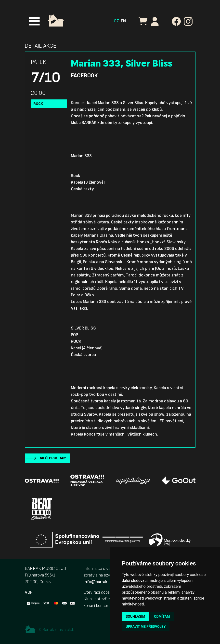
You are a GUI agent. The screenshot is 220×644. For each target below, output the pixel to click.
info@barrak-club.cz (103, 582)
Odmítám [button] (162, 617)
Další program (52, 458)
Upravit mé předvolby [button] (146, 627)
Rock (38, 104)
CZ (116, 21)
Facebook (84, 76)
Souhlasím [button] (136, 617)
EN (123, 21)
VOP (29, 592)
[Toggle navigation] (34, 21)
